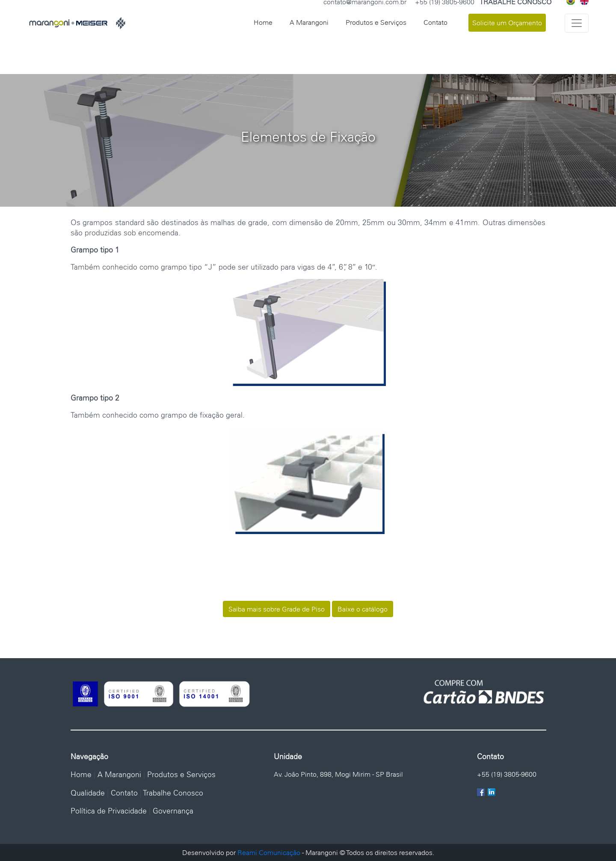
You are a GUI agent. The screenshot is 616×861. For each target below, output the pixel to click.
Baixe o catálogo (363, 609)
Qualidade (88, 793)
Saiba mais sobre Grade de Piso (277, 609)
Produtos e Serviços (376, 22)
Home (263, 22)
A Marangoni (309, 22)
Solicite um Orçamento (507, 23)
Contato (435, 22)
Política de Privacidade (109, 811)
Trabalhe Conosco (173, 793)
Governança (173, 811)
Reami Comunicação (269, 852)
